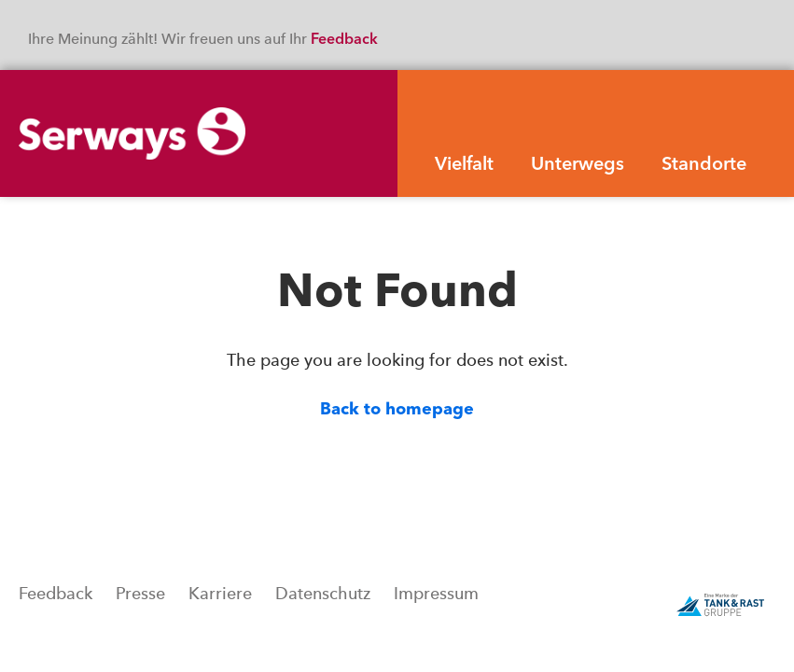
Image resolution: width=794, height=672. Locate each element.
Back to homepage (397, 410)
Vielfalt (464, 165)
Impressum (436, 594)
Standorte (704, 165)
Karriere (220, 594)
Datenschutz (323, 594)
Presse (140, 594)
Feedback (346, 40)
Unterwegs (578, 165)
